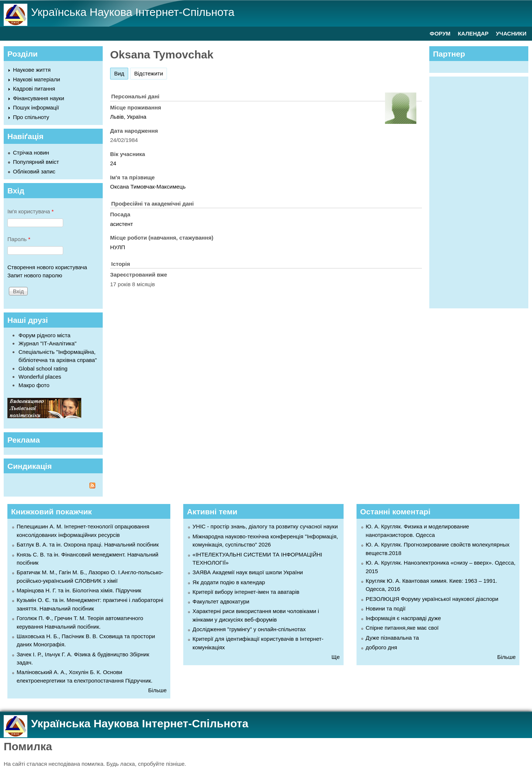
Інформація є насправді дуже (403, 618)
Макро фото (34, 385)
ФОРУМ (440, 33)
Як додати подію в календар (229, 582)
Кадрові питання (34, 89)
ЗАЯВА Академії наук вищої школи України (248, 572)
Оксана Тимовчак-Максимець (148, 187)
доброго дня (381, 647)
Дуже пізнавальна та (392, 638)
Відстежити (149, 73)
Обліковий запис (34, 171)
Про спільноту (31, 117)
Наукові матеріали (37, 79)
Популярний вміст (36, 162)
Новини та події (386, 608)
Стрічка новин (31, 153)
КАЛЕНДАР (473, 33)
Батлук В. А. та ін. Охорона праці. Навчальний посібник (88, 544)
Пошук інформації (36, 107)
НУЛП (118, 247)
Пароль (19, 239)
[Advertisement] (482, 191)
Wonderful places (40, 377)
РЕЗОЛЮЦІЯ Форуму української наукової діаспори (432, 599)
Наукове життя (32, 70)
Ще (335, 657)
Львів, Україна (128, 117)
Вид (121, 72)
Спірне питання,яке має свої (402, 628)
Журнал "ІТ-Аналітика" (47, 343)
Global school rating (43, 368)
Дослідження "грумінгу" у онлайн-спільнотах (249, 629)
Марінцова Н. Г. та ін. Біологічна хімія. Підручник (79, 590)
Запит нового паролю (35, 275)
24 (113, 163)
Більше (157, 690)
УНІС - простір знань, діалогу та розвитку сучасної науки (265, 526)
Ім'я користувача (30, 211)
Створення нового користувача (47, 267)
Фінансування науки (39, 98)
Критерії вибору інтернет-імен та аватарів (246, 592)
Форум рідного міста (45, 335)
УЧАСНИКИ (511, 33)
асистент (122, 224)
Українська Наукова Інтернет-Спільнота (133, 12)
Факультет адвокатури (221, 601)
